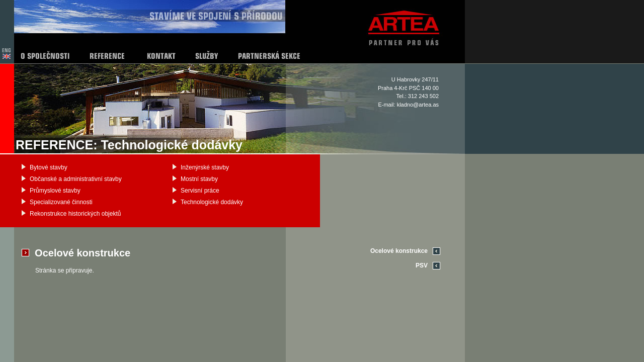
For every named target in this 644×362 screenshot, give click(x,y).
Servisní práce (200, 191)
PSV (422, 265)
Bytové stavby (49, 167)
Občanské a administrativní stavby (76, 179)
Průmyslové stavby (55, 191)
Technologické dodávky (212, 202)
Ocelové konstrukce (399, 251)
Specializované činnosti (61, 202)
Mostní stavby (199, 179)
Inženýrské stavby (205, 167)
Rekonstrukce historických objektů (75, 214)
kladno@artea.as (418, 105)
